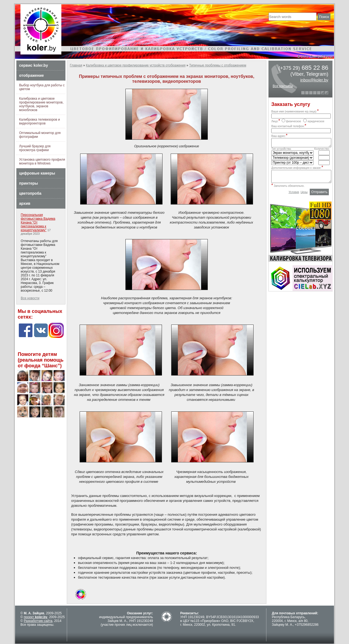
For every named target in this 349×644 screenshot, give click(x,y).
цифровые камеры (37, 173)
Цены (304, 196)
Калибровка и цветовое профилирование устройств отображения (136, 65)
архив (25, 203)
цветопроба (30, 193)
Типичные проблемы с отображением (218, 65)
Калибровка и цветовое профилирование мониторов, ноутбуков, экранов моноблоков (41, 104)
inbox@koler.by (314, 80)
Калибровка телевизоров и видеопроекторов (40, 121)
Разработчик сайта (38, 621)
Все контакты (283, 86)
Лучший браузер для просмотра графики (35, 148)
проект (35, 617)
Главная (76, 65)
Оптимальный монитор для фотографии (40, 135)
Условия (294, 196)
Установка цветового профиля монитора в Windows (42, 161)
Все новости (30, 298)
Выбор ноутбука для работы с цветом (42, 87)
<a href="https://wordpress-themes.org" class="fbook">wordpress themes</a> (41, 341)
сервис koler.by (34, 65)
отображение (31, 75)
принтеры (28, 183)
